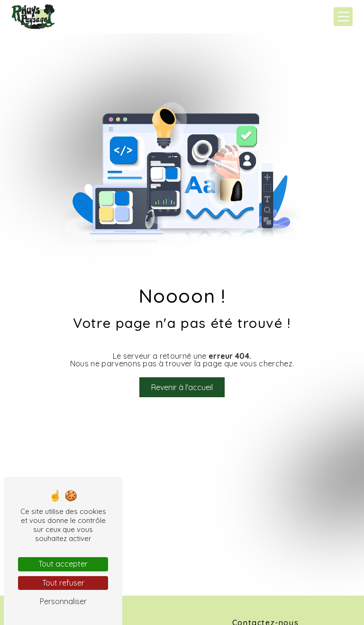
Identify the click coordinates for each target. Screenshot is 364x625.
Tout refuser (63, 583)
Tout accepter (63, 564)
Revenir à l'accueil (182, 387)
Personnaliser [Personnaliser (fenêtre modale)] (63, 601)
